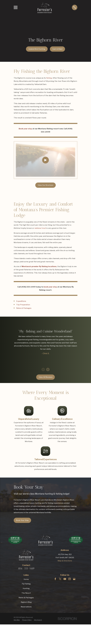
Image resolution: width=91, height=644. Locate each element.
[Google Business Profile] (74, 579)
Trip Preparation (23, 305)
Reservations (26, 607)
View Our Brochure (45, 185)
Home (26, 579)
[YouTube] (65, 579)
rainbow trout (40, 228)
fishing (49, 78)
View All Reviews (46, 377)
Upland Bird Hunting (37, 49)
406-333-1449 (26, 568)
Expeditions (21, 301)
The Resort (26, 593)
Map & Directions (65, 561)
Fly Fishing (26, 584)
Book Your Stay (22, 520)
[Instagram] (70, 579)
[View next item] (48, 369)
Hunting (26, 588)
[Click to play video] (45, 160)
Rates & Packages (24, 308)
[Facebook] (55, 579)
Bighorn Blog (26, 602)
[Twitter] (60, 579)
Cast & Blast (57, 49)
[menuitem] (17, 620)
